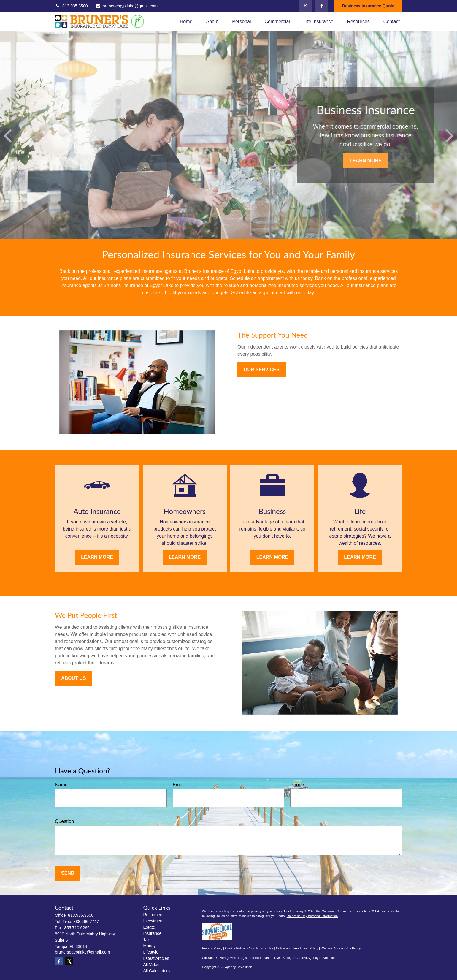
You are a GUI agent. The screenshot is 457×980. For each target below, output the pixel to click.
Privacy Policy (212, 948)
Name (61, 785)
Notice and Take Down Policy (297, 948)
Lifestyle (151, 952)
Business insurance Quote (368, 6)
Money (150, 946)
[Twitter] (305, 6)
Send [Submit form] (68, 873)
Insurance (152, 933)
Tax (147, 940)
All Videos (153, 965)
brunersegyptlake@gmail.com (126, 6)
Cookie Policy (235, 948)
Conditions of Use (260, 948)
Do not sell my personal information (312, 916)
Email (179, 785)
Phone (297, 785)
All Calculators (157, 971)
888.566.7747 (86, 922)
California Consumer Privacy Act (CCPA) (351, 911)
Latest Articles (156, 958)
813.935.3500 (71, 6)
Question (64, 821)
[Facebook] (322, 6)
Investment (153, 921)
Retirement (153, 915)
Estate (149, 927)
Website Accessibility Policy (341, 948)
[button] (186, 22)
